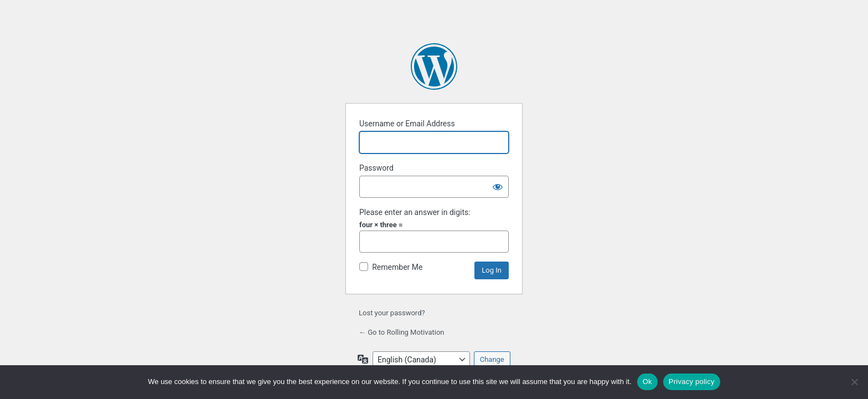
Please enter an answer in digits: (415, 212)
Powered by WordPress (434, 66)
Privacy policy (692, 382)
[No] (854, 382)
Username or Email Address (407, 124)
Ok (647, 382)
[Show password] (498, 187)
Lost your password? (392, 313)
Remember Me (397, 267)
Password (376, 168)
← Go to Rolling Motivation (402, 332)
